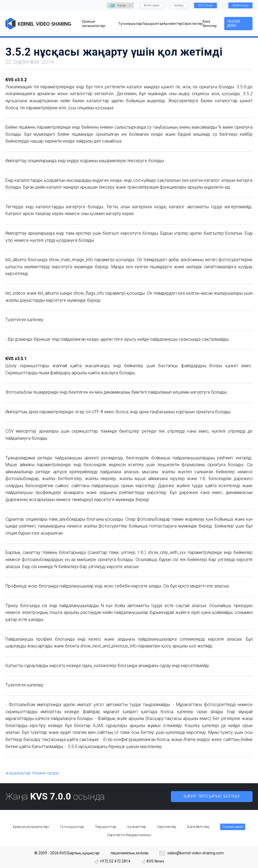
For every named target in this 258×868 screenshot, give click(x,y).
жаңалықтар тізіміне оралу (32, 773)
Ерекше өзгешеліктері (31, 827)
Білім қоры (152, 5)
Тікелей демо (234, 23)
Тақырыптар (106, 827)
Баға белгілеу (198, 827)
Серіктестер (167, 827)
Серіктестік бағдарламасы (129, 835)
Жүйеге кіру (240, 5)
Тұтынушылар (72, 827)
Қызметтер (137, 827)
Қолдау (179, 5)
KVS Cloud (205, 5)
